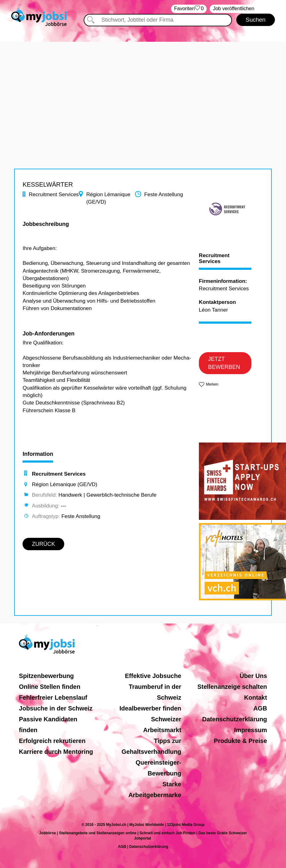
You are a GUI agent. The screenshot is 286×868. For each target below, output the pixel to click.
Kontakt (255, 697)
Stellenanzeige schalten (232, 687)
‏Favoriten (189, 9)
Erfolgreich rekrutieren (52, 741)
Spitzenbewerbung (46, 676)
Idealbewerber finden (150, 708)
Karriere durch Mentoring (56, 752)
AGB (260, 708)
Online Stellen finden (50, 687)
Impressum (251, 730)
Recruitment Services (214, 259)
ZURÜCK (43, 544)
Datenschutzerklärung (235, 719)
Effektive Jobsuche (153, 676)
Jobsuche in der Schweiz (56, 708)
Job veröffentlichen (233, 9)
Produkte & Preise (240, 741)
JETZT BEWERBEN (224, 363)
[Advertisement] (143, 85)
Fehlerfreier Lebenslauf (53, 697)
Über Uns (253, 676)
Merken (212, 384)
